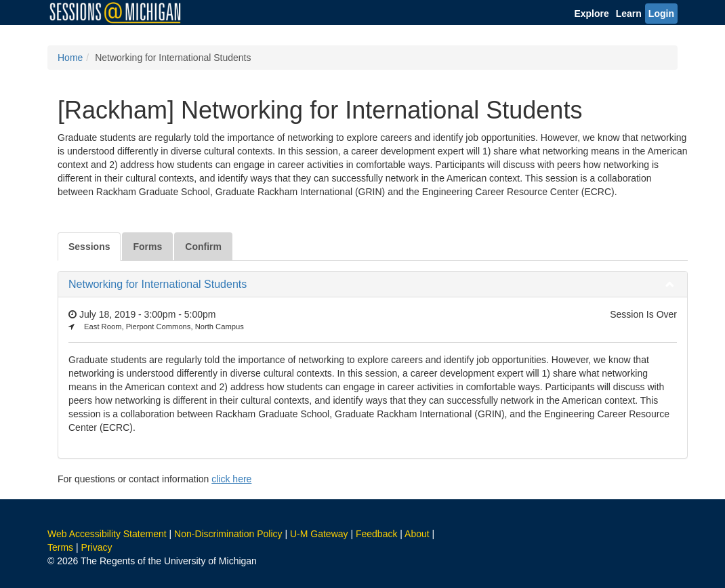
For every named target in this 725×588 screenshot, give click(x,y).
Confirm (203, 247)
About (417, 534)
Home (70, 58)
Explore (591, 14)
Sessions (89, 247)
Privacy (97, 547)
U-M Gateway (319, 534)
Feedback (376, 534)
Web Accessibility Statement (107, 534)
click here (231, 479)
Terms (60, 547)
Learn (629, 14)
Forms (147, 247)
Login (661, 14)
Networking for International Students (158, 284)
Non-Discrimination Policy (228, 534)
